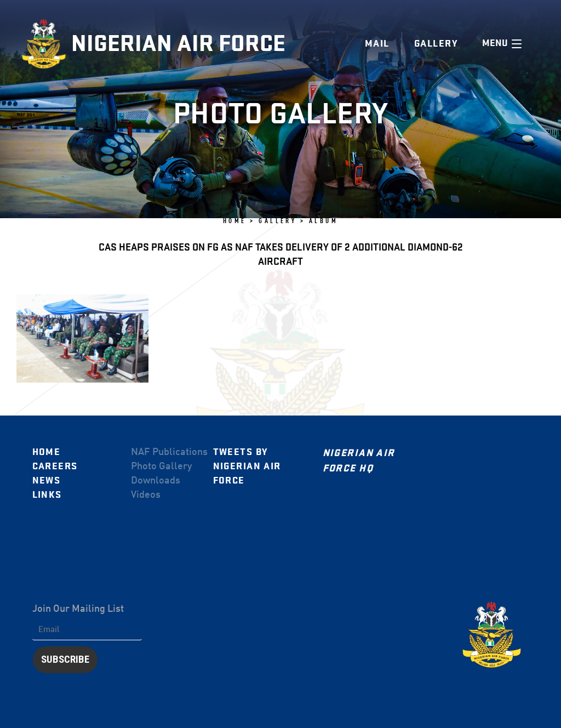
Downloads (156, 481)
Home (47, 452)
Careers (55, 466)
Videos (146, 495)
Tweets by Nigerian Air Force (247, 466)
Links (47, 495)
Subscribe (65, 659)
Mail (377, 44)
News (47, 480)
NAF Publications (169, 452)
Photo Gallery (161, 467)
